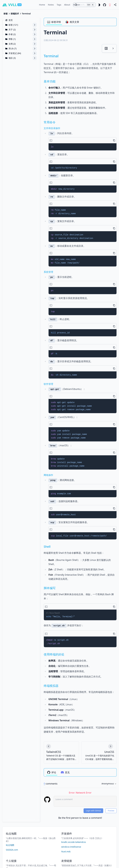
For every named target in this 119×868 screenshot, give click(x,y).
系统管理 (48, 272)
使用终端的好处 (54, 654)
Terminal (51, 56)
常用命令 (50, 122)
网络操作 (48, 475)
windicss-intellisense (71, 847)
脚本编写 (50, 588)
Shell (47, 547)
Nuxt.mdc (66, 851)
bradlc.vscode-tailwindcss (74, 842)
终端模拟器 (51, 686)
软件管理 (48, 384)
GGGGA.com (12, 850)
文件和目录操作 (52, 128)
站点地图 (10, 845)
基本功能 (50, 81)
